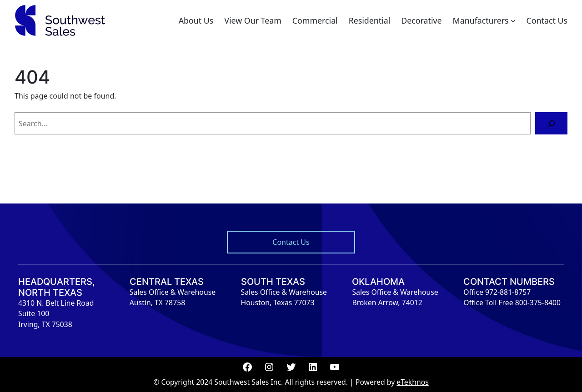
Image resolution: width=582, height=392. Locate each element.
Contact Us (291, 242)
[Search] (551, 123)
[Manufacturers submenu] (513, 21)
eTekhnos (412, 382)
